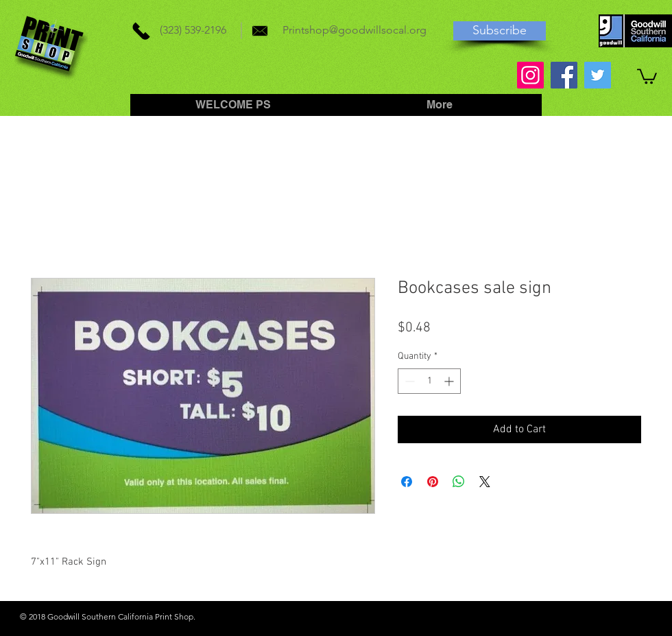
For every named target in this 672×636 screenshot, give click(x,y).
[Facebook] (564, 75)
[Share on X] (485, 482)
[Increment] (450, 381)
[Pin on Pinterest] (433, 482)
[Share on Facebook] (407, 482)
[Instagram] (530, 75)
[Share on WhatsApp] (459, 482)
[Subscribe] (500, 31)
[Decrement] (408, 381)
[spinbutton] (429, 381)
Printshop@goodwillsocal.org (355, 30)
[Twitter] (598, 75)
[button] (647, 75)
